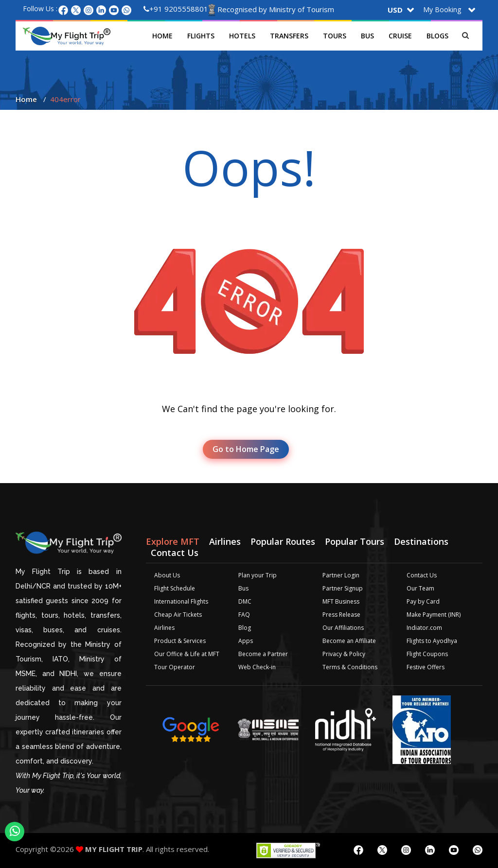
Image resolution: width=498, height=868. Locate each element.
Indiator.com (424, 628)
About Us (167, 575)
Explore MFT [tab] (173, 541)
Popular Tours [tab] (355, 541)
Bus (367, 36)
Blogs (437, 36)
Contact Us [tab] (175, 553)
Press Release (341, 615)
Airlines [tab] (225, 541)
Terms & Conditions (350, 667)
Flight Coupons (427, 654)
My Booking (442, 9)
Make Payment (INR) (434, 615)
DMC (245, 601)
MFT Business (341, 601)
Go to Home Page (246, 449)
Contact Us (422, 575)
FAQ (244, 615)
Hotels (242, 36)
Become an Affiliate (349, 641)
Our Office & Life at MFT (187, 654)
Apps (246, 641)
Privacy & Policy (344, 654)
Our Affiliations (343, 628)
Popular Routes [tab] (283, 541)
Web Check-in (257, 667)
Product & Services (180, 641)
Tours (335, 36)
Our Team (420, 588)
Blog (245, 628)
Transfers (289, 36)
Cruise (400, 36)
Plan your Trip (258, 575)
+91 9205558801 (176, 9)
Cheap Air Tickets (178, 615)
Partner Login (341, 575)
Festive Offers (426, 667)
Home (162, 36)
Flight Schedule (175, 588)
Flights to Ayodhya (432, 641)
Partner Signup (343, 588)
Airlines (164, 628)
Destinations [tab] (421, 541)
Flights (201, 36)
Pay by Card (423, 601)
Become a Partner (263, 654)
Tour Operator (175, 667)
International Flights (181, 601)
